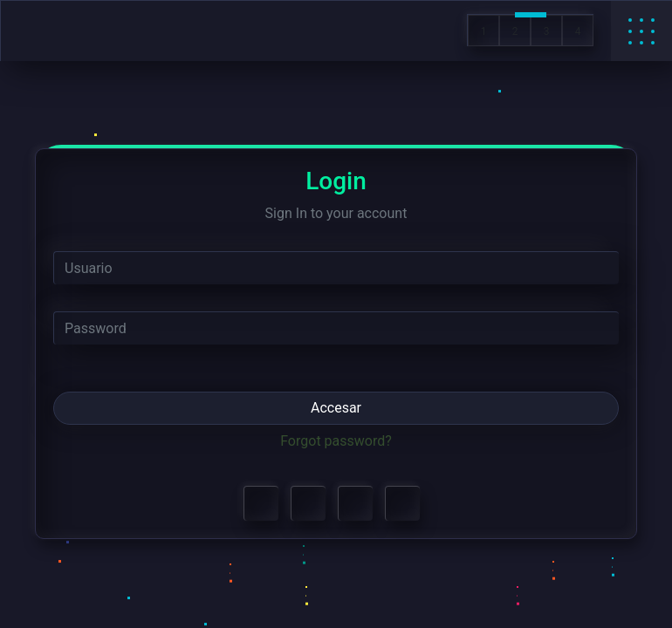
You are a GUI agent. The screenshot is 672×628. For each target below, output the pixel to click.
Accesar (336, 408)
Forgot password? (336, 441)
